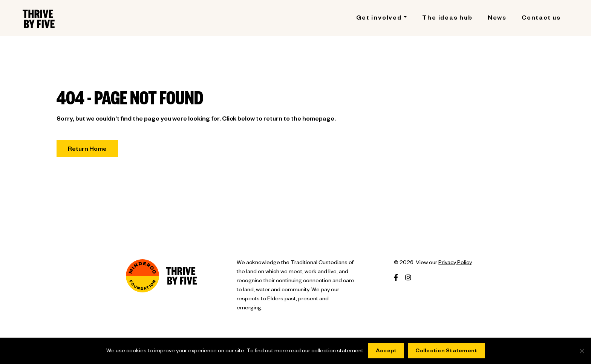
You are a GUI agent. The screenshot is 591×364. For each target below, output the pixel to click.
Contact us (541, 19)
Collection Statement (446, 352)
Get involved (379, 19)
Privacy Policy (455, 263)
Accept (386, 352)
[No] (582, 351)
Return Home (87, 150)
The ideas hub (447, 19)
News (497, 19)
